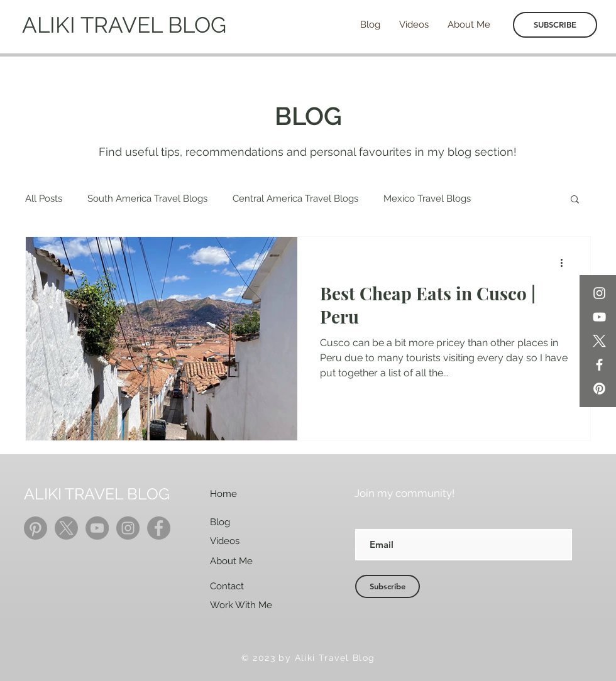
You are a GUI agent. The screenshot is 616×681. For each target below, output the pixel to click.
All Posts (44, 199)
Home (223, 494)
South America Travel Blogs (147, 199)
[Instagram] (599, 293)
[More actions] (566, 263)
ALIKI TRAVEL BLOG (124, 25)
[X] (599, 341)
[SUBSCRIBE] (555, 25)
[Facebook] (599, 365)
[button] (575, 200)
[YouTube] (599, 317)
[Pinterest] (599, 389)
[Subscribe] (388, 586)
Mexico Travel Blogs (427, 199)
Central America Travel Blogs (295, 199)
